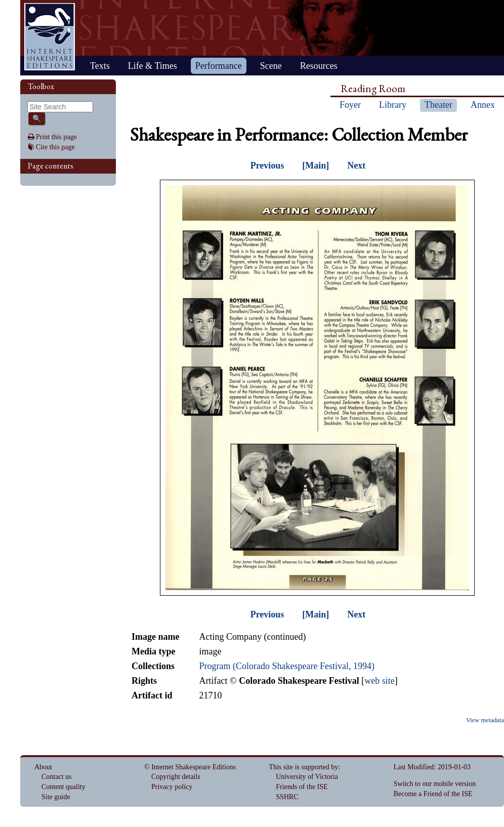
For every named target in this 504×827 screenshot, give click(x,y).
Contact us (57, 777)
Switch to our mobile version (435, 784)
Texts (100, 66)
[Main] (316, 166)
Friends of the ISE (302, 787)
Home (50, 37)
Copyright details (176, 777)
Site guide (56, 797)
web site (379, 681)
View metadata (485, 720)
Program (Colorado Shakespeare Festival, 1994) (286, 666)
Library (393, 105)
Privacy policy (172, 787)
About (43, 767)
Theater (438, 105)
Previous (267, 166)
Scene (271, 66)
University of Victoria (307, 777)
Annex (483, 105)
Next (356, 166)
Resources (319, 66)
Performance (219, 66)
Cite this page (55, 147)
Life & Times (153, 66)
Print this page (56, 137)
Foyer (350, 105)
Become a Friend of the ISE (433, 794)
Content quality (64, 787)
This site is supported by (303, 767)
